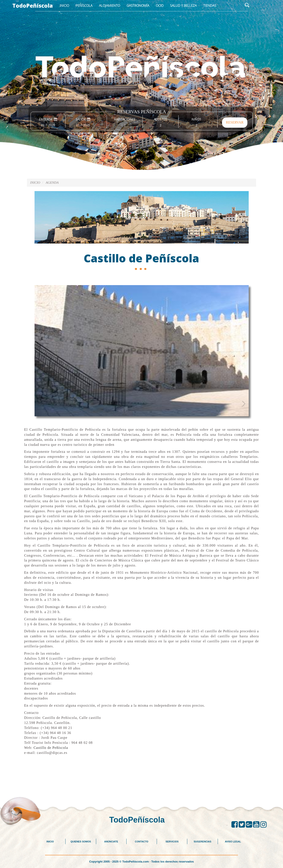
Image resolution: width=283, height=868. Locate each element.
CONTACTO (141, 842)
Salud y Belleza (183, 5)
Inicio (64, 5)
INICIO (50, 842)
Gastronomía (138, 5)
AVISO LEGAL (233, 842)
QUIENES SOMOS (81, 842)
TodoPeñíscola (33, 5)
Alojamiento (109, 5)
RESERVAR (235, 122)
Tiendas (210, 5)
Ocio (160, 5)
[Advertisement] (141, 785)
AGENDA (52, 183)
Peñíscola (84, 5)
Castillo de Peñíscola (51, 748)
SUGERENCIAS (202, 842)
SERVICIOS (172, 842)
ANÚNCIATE (111, 842)
